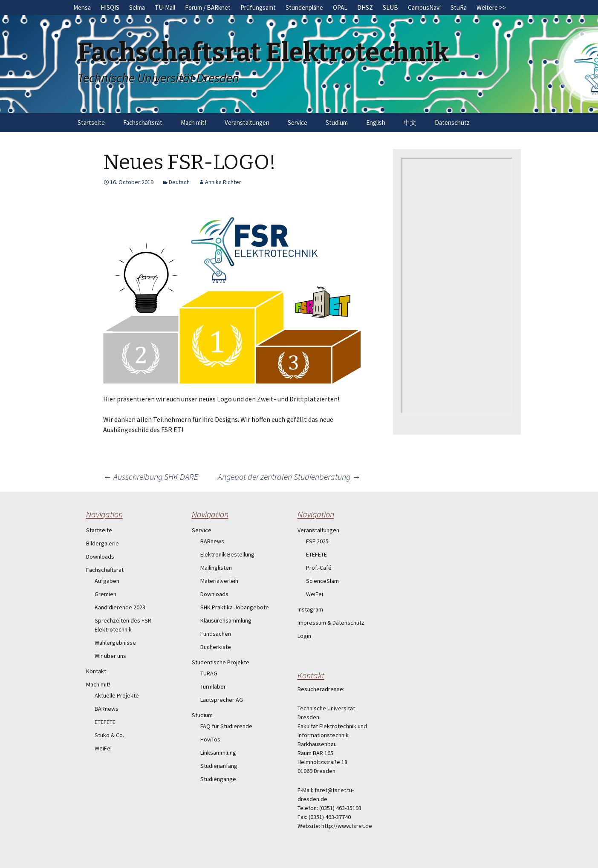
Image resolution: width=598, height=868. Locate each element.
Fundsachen (216, 634)
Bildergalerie (103, 543)
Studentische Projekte (221, 662)
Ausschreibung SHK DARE (151, 477)
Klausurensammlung (226, 620)
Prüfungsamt (258, 7)
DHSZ (365, 7)
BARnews (107, 709)
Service (298, 123)
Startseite (91, 123)
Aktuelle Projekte (117, 695)
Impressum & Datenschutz (331, 623)
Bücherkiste (216, 647)
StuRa (459, 7)
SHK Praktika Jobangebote (235, 607)
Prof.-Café (319, 568)
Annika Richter (223, 182)
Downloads (100, 557)
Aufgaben (107, 581)
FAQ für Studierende (226, 726)
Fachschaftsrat (143, 123)
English (376, 123)
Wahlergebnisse (115, 643)
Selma (137, 7)
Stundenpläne (304, 7)
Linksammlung (218, 753)
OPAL (340, 7)
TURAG (209, 673)
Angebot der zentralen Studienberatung (289, 477)
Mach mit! (194, 123)
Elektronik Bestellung (227, 554)
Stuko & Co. (109, 735)
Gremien (105, 594)
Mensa (82, 7)
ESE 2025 (317, 541)
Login (304, 636)
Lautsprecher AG (222, 700)
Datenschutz (452, 123)
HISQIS (110, 7)
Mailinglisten (216, 568)
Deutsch (179, 182)
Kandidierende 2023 (120, 607)
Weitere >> (491, 7)
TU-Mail (165, 7)
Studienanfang (219, 766)
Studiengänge (218, 779)
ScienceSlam (322, 581)
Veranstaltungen (247, 123)
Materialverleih (219, 581)
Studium (337, 123)
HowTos (210, 739)
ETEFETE (105, 722)
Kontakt (96, 671)
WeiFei (103, 748)
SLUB (390, 7)
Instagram (310, 609)
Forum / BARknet (208, 7)
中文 (410, 123)
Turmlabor (213, 686)
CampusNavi (424, 7)
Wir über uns (110, 656)
